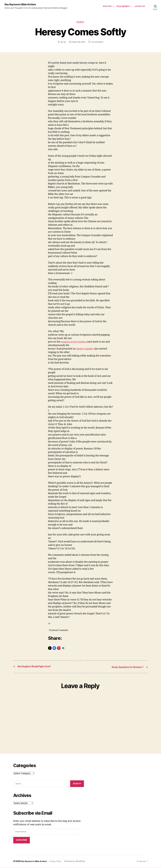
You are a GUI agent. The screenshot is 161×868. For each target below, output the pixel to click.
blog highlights (123, 6)
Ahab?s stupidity (86, 349)
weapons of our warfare (74, 342)
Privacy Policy (57, 862)
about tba (107, 6)
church (80, 22)
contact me (140, 6)
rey (64, 42)
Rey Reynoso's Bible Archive (22, 4)
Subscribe (21, 840)
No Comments (98, 42)
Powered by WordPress (77, 862)
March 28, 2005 (79, 42)
